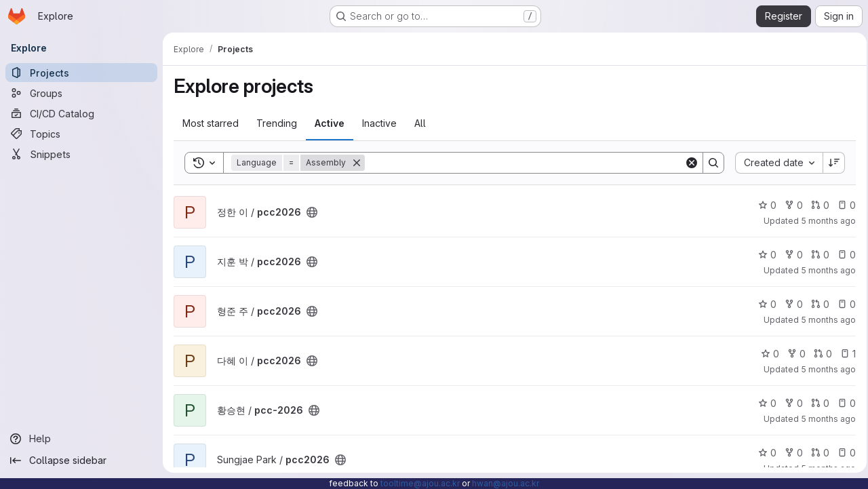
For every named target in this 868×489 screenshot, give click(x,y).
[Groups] (81, 93)
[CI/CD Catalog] (81, 113)
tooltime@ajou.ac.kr (420, 483)
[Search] (522, 163)
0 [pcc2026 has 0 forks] (790, 205)
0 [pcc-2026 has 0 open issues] (843, 403)
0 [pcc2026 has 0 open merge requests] (816, 205)
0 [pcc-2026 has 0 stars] (763, 403)
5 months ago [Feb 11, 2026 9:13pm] (824, 320)
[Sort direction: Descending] (830, 163)
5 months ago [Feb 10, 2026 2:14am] (824, 221)
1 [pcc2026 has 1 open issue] (844, 354)
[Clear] (688, 163)
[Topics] (81, 134)
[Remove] (357, 163)
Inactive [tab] (379, 123)
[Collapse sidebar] (81, 461)
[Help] (81, 439)
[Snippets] (81, 154)
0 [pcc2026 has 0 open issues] (843, 205)
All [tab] (420, 123)
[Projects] (81, 73)
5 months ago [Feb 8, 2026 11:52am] (824, 270)
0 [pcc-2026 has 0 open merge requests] (816, 403)
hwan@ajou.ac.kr (506, 483)
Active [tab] (330, 123)
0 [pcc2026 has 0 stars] (763, 205)
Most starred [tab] (211, 123)
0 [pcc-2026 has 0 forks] (790, 403)
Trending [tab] (277, 123)
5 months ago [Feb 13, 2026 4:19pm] (824, 369)
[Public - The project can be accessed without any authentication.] (312, 212)
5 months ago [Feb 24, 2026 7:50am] (824, 419)
